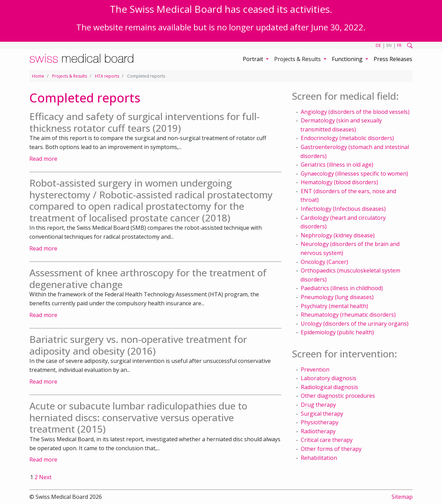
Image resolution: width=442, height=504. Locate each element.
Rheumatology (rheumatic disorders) (348, 315)
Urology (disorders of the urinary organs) (355, 324)
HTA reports (107, 76)
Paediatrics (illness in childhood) (342, 288)
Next (45, 477)
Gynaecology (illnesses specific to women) (354, 174)
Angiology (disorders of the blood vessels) (355, 112)
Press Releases (393, 59)
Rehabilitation (319, 458)
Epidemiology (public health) (337, 332)
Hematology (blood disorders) (339, 182)
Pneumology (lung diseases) (337, 297)
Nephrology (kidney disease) (338, 235)
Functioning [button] (348, 59)
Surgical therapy (322, 414)
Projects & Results (70, 76)
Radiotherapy (318, 431)
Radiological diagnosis (329, 387)
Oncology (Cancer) (324, 262)
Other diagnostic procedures (338, 396)
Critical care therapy (327, 440)
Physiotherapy (320, 422)
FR (399, 45)
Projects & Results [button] (298, 59)
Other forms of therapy (331, 449)
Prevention (315, 369)
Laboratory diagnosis (329, 378)
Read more (43, 159)
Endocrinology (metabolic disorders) (347, 138)
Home (38, 76)
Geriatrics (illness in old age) (337, 165)
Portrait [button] (254, 59)
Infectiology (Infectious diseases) (343, 209)
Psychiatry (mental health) (334, 306)
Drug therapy (318, 405)
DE (378, 45)
